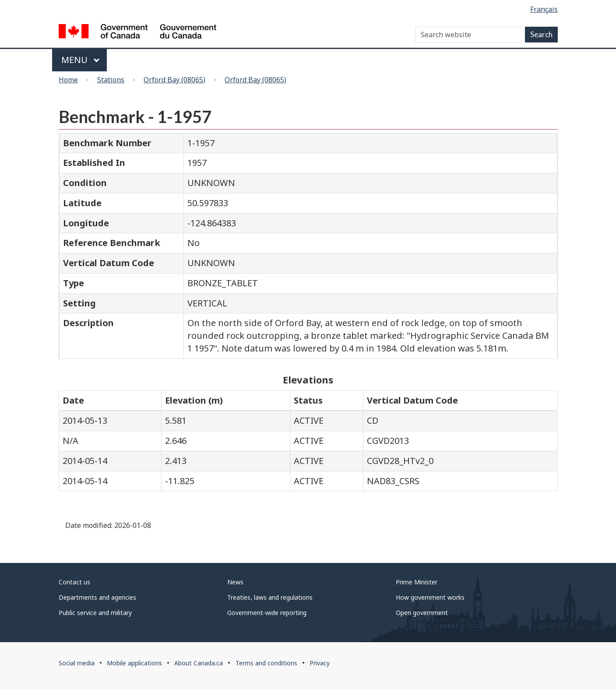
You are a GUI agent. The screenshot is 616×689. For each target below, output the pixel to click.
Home (68, 80)
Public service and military (95, 613)
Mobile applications (134, 663)
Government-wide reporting (267, 613)
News (235, 582)
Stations (111, 80)
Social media (77, 663)
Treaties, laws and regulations (270, 597)
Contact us (74, 582)
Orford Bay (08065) (174, 80)
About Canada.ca (199, 663)
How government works (430, 597)
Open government (422, 613)
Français (544, 9)
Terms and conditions (266, 663)
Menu (81, 60)
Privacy (320, 663)
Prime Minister (417, 582)
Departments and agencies (97, 597)
